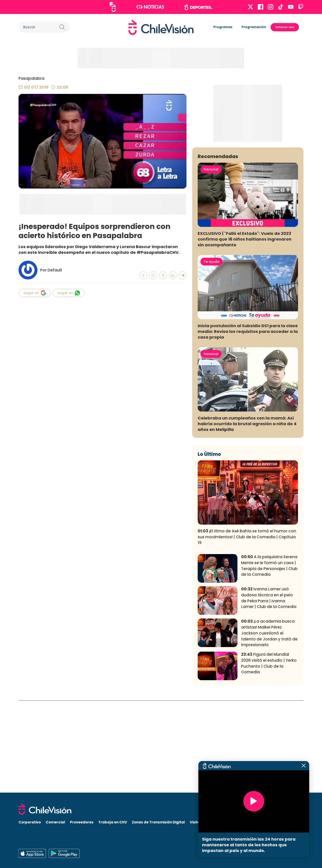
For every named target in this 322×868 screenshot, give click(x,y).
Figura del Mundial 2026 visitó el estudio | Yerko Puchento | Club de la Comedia (269, 755)
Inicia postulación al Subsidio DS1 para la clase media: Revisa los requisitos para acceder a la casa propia (248, 423)
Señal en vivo (285, 27)
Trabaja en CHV (113, 822)
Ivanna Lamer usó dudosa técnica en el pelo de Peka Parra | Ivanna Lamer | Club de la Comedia (269, 690)
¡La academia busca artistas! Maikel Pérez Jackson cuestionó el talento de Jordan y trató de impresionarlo (269, 725)
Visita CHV (199, 822)
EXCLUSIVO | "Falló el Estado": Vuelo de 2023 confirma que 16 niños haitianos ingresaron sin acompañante (245, 331)
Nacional (211, 262)
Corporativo (30, 822)
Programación (254, 27)
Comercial (55, 822)
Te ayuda (212, 354)
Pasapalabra (31, 78)
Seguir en (35, 293)
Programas (223, 27)
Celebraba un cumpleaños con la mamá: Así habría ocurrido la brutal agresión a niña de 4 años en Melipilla (247, 516)
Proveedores (82, 822)
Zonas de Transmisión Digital (158, 822)
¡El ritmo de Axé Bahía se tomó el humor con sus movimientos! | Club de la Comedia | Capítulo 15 (247, 629)
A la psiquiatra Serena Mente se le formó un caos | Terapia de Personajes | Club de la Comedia (269, 658)
